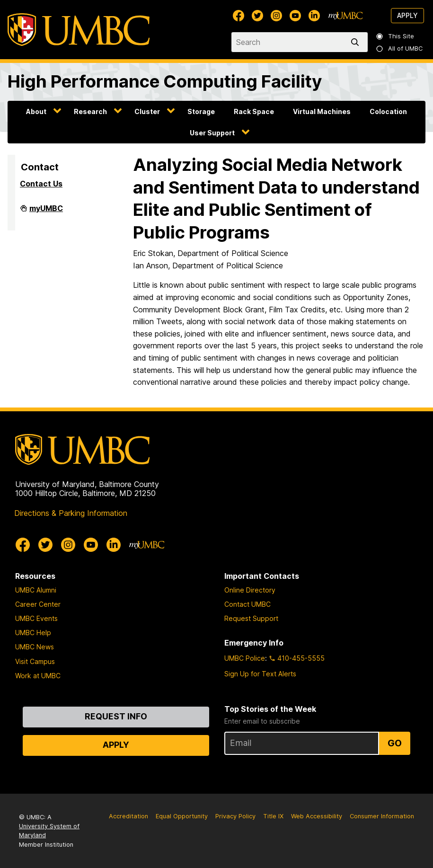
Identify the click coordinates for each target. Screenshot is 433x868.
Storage (201, 111)
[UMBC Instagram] (276, 16)
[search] (357, 42)
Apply (407, 15)
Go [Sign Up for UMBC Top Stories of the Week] (395, 743)
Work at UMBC (38, 676)
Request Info (116, 716)
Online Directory (250, 590)
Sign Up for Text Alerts (260, 674)
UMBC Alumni (36, 590)
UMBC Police (245, 658)
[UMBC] (79, 30)
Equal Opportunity (182, 816)
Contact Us (41, 184)
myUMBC (46, 212)
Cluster (147, 111)
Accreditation (128, 816)
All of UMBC (400, 49)
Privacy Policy (235, 816)
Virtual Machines (322, 111)
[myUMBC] (345, 16)
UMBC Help (33, 633)
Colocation (388, 111)
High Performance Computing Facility (165, 81)
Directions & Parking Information (71, 513)
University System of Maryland (49, 831)
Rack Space (254, 111)
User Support (212, 133)
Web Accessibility (317, 816)
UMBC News (35, 647)
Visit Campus (35, 661)
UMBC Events (36, 618)
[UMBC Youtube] (295, 16)
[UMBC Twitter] (257, 16)
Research (90, 111)
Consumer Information (382, 816)
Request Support (251, 618)
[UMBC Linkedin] (314, 16)
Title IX (273, 816)
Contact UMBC (247, 604)
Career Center (38, 604)
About (36, 111)
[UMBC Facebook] (239, 16)
